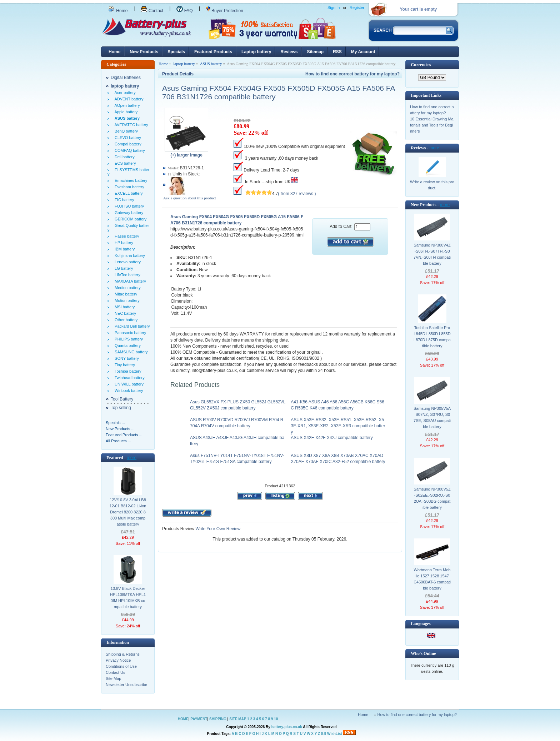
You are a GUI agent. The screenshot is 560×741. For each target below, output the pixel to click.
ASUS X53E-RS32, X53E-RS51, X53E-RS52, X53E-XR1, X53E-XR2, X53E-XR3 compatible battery (338, 426)
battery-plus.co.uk (287, 727)
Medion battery (127, 288)
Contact (152, 11)
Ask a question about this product (190, 198)
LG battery (123, 268)
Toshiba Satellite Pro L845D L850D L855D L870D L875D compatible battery (432, 337)
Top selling (121, 408)
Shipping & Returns (123, 654)
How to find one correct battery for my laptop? (352, 74)
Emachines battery (130, 180)
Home (118, 11)
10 (276, 719)
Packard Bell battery (131, 326)
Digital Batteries (126, 78)
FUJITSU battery (128, 206)
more (132, 458)
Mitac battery (125, 294)
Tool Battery (122, 399)
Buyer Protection (225, 11)
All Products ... (118, 441)
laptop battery (184, 64)
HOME (183, 719)
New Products (144, 52)
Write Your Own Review (217, 529)
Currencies (421, 65)
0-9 (324, 734)
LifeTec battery (126, 275)
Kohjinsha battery (129, 255)
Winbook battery (128, 391)
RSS (337, 52)
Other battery (125, 320)
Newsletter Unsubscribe (126, 685)
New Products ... (120, 429)
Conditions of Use (121, 666)
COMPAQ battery (129, 150)
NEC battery (124, 313)
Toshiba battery (127, 371)
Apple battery (125, 112)
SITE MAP (238, 719)
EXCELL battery (128, 193)
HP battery (123, 243)
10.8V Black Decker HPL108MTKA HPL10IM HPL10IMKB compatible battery (128, 598)
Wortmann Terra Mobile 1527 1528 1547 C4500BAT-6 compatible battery (432, 579)
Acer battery (124, 93)
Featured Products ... (124, 435)
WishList (335, 734)
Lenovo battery (127, 262)
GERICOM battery (129, 219)
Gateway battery (128, 213)
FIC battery (123, 200)
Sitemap (315, 52)
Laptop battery (256, 52)
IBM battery (124, 249)
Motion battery (126, 300)
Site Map (113, 678)
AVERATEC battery (130, 125)
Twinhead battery (129, 378)
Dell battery (124, 157)
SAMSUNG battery (130, 352)
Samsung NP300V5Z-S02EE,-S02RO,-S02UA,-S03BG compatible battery (432, 498)
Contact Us (115, 672)
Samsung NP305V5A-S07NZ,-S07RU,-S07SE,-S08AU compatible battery (432, 417)
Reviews (289, 52)
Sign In (334, 8)
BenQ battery (125, 131)
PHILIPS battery (128, 339)
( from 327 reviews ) (297, 194)
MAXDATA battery (129, 281)
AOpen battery (126, 105)
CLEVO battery (127, 138)
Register (357, 8)
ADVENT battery (128, 99)
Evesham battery (128, 187)
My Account (363, 52)
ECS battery (124, 163)
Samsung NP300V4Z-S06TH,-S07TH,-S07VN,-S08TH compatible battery (432, 254)
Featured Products (213, 52)
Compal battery (127, 144)
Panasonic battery (129, 333)
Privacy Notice (118, 660)
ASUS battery (211, 64)
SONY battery (126, 358)
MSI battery (124, 307)
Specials (176, 52)
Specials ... (115, 423)
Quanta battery (127, 345)
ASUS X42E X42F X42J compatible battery (332, 438)
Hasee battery (126, 236)
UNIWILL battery (128, 384)
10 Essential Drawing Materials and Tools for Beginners (432, 125)
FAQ (184, 11)
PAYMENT (199, 719)
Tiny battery (124, 365)
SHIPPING (218, 719)
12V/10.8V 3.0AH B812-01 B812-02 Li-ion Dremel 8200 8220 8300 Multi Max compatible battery (128, 512)
